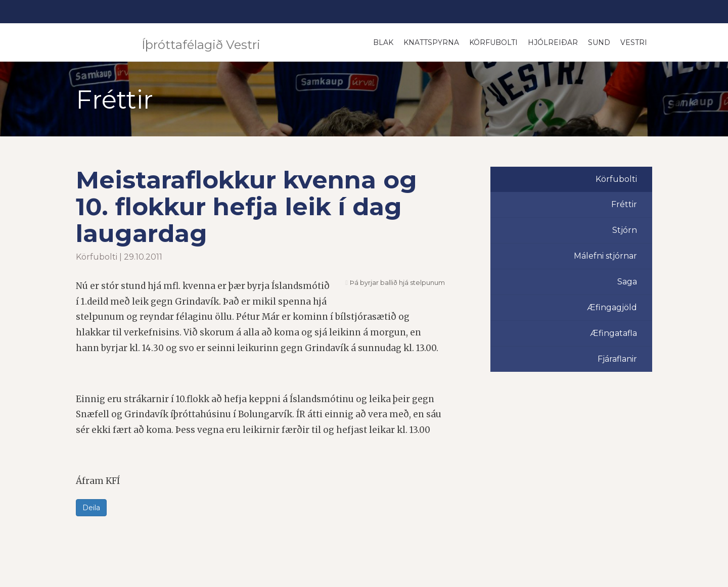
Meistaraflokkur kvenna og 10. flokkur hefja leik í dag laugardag (246, 207)
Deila (91, 508)
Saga (627, 282)
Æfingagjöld (612, 307)
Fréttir (624, 204)
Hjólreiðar (553, 42)
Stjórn (625, 230)
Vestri (634, 42)
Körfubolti (493, 42)
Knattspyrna (431, 42)
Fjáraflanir (617, 359)
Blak (383, 42)
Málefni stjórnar (605, 256)
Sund (599, 42)
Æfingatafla (613, 333)
